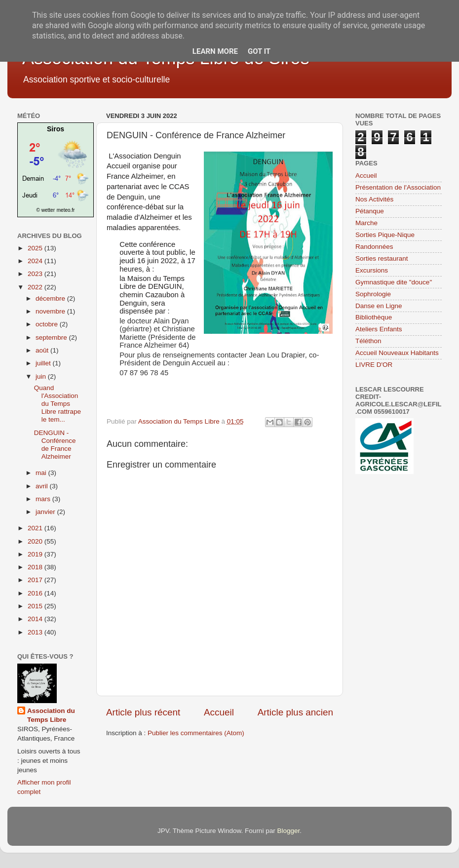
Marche (366, 223)
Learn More (215, 51)
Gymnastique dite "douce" (394, 282)
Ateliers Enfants (379, 329)
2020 (36, 541)
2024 (36, 261)
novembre (51, 311)
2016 (36, 593)
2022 (36, 287)
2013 (36, 632)
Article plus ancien (295, 712)
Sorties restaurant (382, 258)
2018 (36, 567)
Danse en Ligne (379, 306)
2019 (36, 554)
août (43, 350)
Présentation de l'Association (398, 187)
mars (44, 499)
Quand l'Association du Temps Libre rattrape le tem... (57, 404)
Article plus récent (143, 712)
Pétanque (370, 211)
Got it (259, 51)
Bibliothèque (374, 317)
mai (42, 473)
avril (43, 486)
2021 (36, 528)
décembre (51, 298)
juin (42, 376)
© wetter (46, 210)
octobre (48, 324)
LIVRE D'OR (374, 365)
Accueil (219, 712)
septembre (52, 337)
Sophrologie (373, 294)
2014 (36, 619)
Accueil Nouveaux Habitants (397, 353)
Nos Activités (374, 199)
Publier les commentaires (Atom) (196, 733)
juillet (44, 363)
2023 (36, 274)
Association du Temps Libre (51, 715)
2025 (36, 248)
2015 (36, 606)
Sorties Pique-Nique (385, 235)
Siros (56, 129)
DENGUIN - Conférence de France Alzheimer (55, 445)
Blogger (288, 831)
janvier (46, 512)
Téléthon (368, 341)
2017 (36, 580)
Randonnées (374, 247)
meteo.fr (66, 210)
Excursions (372, 270)
